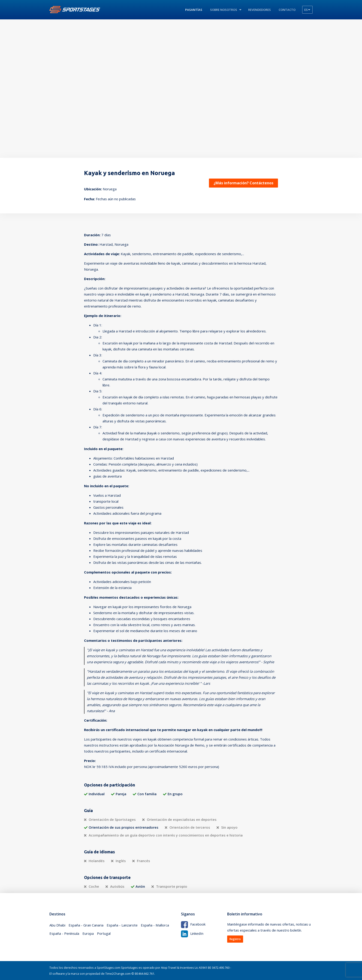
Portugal (104, 934)
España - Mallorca (155, 925)
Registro (235, 939)
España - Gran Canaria (86, 925)
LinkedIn (192, 933)
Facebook (193, 924)
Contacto (287, 10)
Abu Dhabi (57, 925)
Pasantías (194, 10)
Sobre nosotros (224, 10)
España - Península (64, 934)
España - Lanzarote (122, 925)
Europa (88, 934)
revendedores (259, 10)
